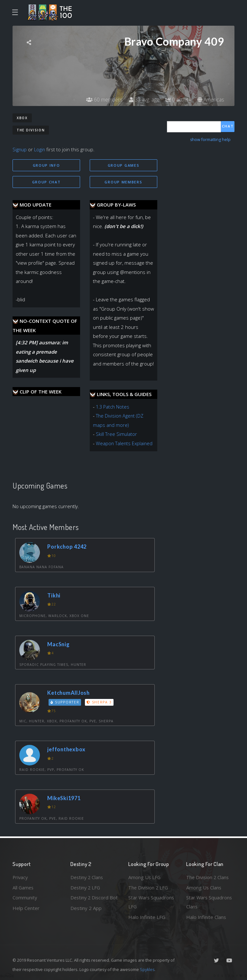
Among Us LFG (145, 877)
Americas (210, 100)
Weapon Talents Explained (125, 444)
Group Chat (46, 182)
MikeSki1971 (65, 798)
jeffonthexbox (68, 750)
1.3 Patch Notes (113, 407)
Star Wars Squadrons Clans (210, 902)
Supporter (65, 702)
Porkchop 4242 (68, 547)
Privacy (21, 877)
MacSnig (59, 644)
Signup (20, 149)
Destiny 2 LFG (86, 887)
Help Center (26, 908)
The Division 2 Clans (208, 877)
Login (40, 149)
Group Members (123, 182)
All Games (23, 887)
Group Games (124, 165)
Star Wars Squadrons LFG (152, 902)
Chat (228, 126)
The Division (31, 130)
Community (25, 897)
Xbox (22, 118)
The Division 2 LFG (149, 887)
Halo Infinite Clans (206, 917)
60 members (102, 100)
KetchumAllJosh (70, 693)
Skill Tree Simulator (117, 434)
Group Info (46, 165)
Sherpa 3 (100, 702)
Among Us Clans (204, 887)
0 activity (178, 100)
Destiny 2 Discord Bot (90, 902)
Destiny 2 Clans (87, 877)
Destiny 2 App (86, 917)
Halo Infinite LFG (147, 917)
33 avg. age (143, 100)
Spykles (147, 969)
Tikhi (55, 596)
